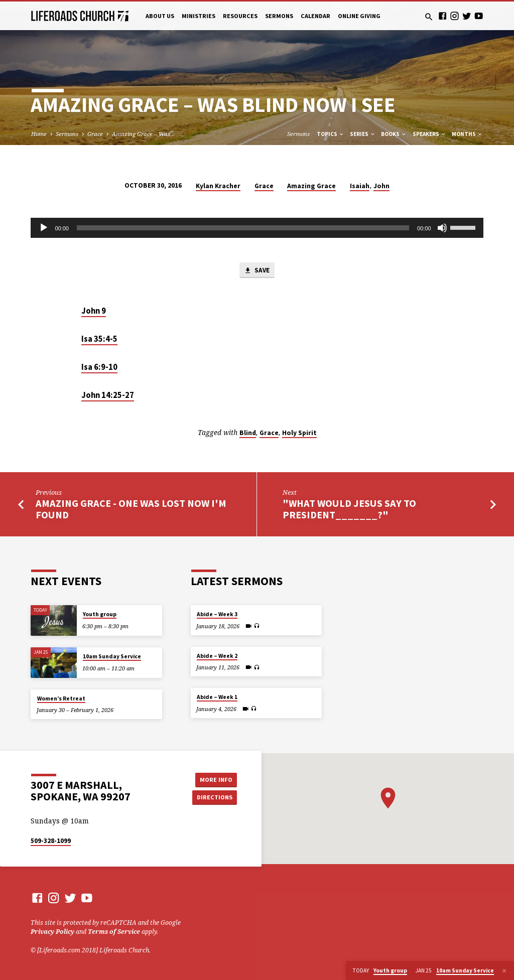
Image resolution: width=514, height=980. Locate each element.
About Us (160, 16)
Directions (214, 797)
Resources (240, 16)
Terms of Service (114, 932)
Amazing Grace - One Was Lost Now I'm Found (131, 509)
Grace (95, 134)
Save (256, 271)
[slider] (243, 228)
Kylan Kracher (218, 186)
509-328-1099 (51, 841)
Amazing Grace (311, 186)
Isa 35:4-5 (99, 339)
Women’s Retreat (61, 698)
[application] (257, 228)
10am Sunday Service (112, 656)
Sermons (279, 16)
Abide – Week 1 (217, 697)
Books (394, 134)
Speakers (429, 134)
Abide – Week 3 (217, 614)
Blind (248, 433)
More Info (214, 779)
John (381, 186)
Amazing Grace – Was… (144, 134)
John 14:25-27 (108, 395)
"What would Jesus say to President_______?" (349, 509)
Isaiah (360, 186)
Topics (331, 134)
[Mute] (442, 228)
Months (467, 134)
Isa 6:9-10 (99, 367)
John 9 (94, 311)
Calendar (315, 16)
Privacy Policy (52, 932)
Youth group (100, 614)
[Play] (44, 228)
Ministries (199, 16)
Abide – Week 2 (217, 656)
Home (39, 134)
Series (363, 134)
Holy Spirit (299, 433)
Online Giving (359, 16)
